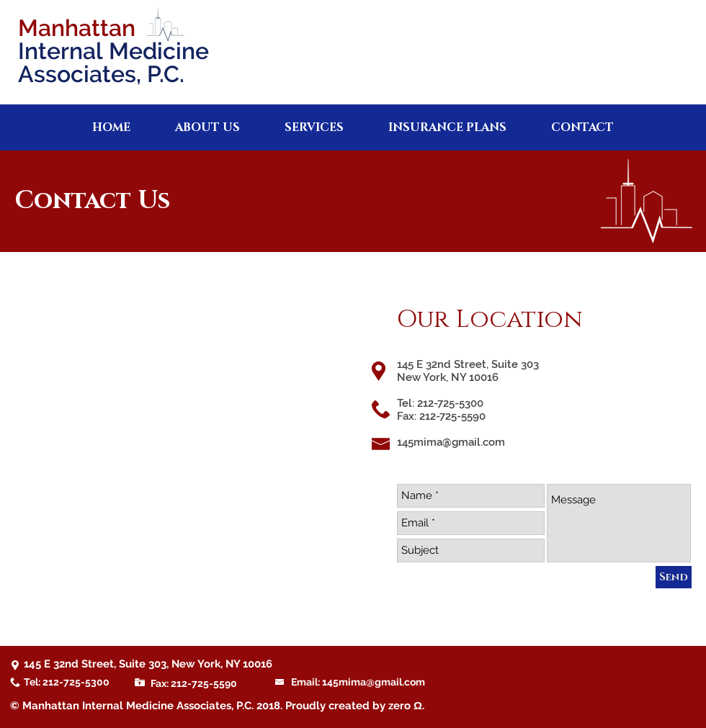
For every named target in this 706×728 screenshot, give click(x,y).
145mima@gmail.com (451, 442)
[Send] (674, 577)
